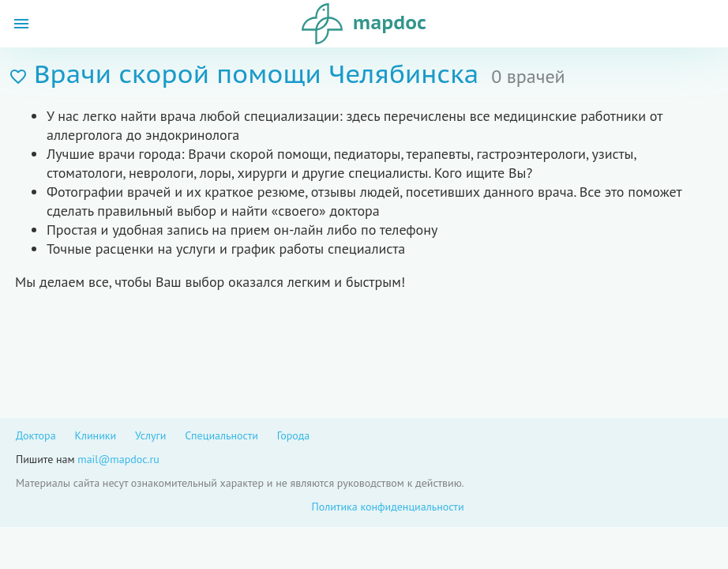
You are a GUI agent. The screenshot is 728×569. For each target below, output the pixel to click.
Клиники (95, 435)
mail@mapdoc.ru (118, 459)
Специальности (221, 435)
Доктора (36, 435)
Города (294, 435)
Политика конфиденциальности (387, 507)
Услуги (150, 435)
